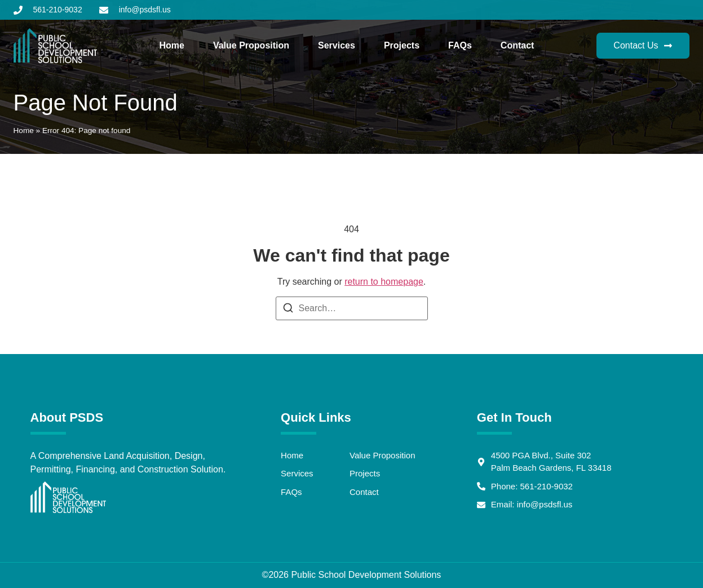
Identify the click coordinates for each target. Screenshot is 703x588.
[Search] (288, 310)
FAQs (460, 45)
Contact (518, 45)
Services (337, 45)
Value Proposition (251, 45)
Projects (402, 45)
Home (171, 45)
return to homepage (384, 282)
